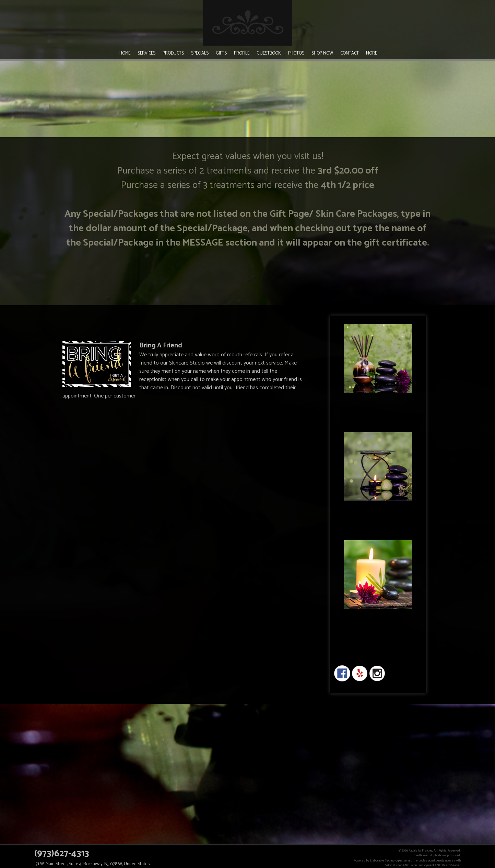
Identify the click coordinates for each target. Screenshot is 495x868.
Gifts (221, 53)
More (372, 53)
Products (173, 53)
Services (146, 53)
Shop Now (322, 53)
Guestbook (269, 53)
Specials (200, 53)
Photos (296, 53)
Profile (242, 53)
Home (125, 53)
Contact (350, 53)
